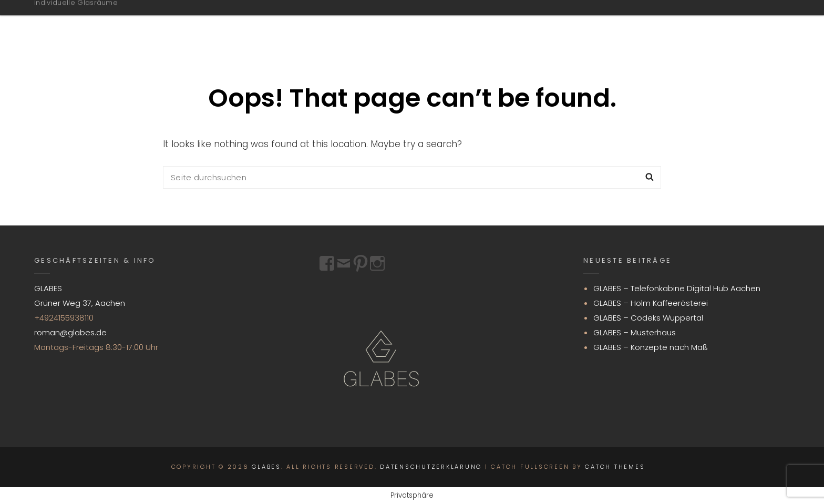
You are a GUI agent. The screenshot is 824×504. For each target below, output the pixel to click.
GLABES (65, 17)
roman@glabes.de (70, 332)
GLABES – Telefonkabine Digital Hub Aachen (677, 288)
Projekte (582, 23)
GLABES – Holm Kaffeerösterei (651, 303)
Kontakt (654, 23)
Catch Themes (615, 467)
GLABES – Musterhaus (635, 332)
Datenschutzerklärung (431, 467)
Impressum (734, 23)
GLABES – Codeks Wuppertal (648, 318)
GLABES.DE (501, 23)
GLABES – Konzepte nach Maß (651, 347)
